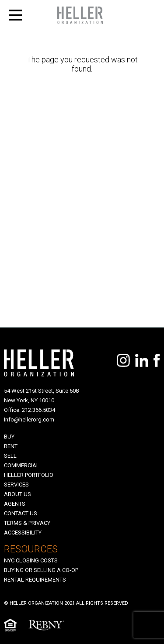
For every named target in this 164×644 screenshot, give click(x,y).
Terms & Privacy (27, 523)
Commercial (22, 465)
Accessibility (23, 533)
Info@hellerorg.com (29, 420)
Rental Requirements (35, 580)
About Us (17, 494)
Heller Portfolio (29, 475)
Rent (11, 446)
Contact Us (21, 513)
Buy (9, 437)
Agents (15, 504)
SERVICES (16, 485)
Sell (10, 456)
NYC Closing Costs (31, 560)
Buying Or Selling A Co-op (41, 570)
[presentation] (56, 340)
